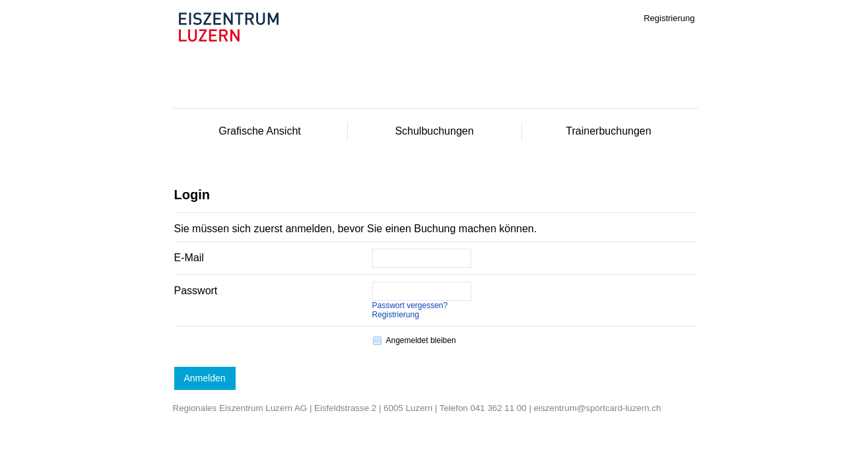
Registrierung (396, 315)
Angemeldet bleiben (421, 340)
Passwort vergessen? (410, 305)
